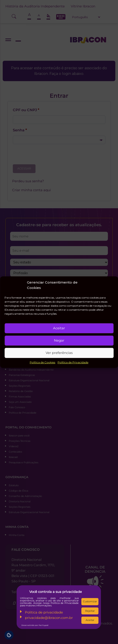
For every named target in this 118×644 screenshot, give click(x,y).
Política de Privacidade (73, 362)
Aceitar (59, 328)
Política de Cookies (42, 362)
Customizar (90, 601)
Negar (59, 340)
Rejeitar (90, 611)
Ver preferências (59, 353)
